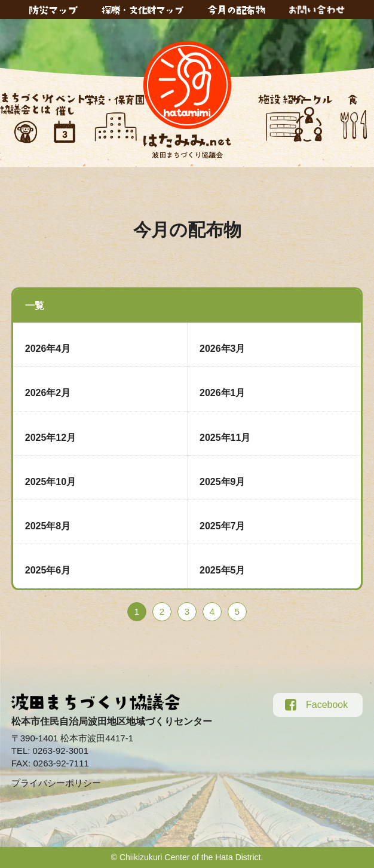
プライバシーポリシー (56, 783)
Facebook (316, 705)
